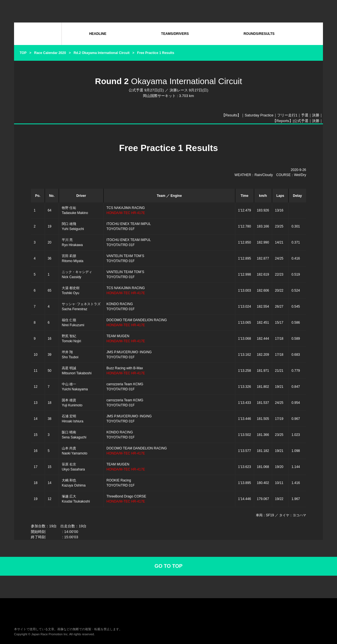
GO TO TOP (168, 566)
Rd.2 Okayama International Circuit (102, 53)
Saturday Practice (259, 115)
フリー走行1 (287, 115)
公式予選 (301, 121)
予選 (305, 115)
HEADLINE (98, 34)
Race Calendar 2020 (50, 53)
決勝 (316, 115)
